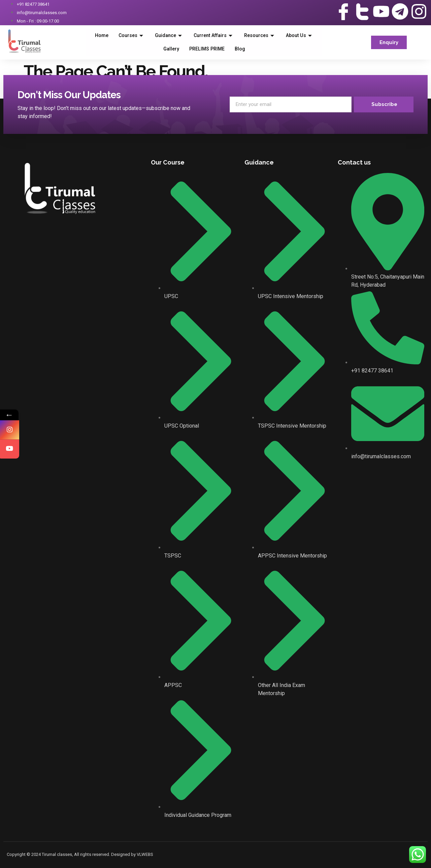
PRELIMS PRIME (227, 49)
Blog (261, 49)
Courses (147, 36)
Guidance (186, 36)
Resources (282, 36)
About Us (157, 49)
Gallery (190, 49)
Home (116, 36)
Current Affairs (234, 36)
